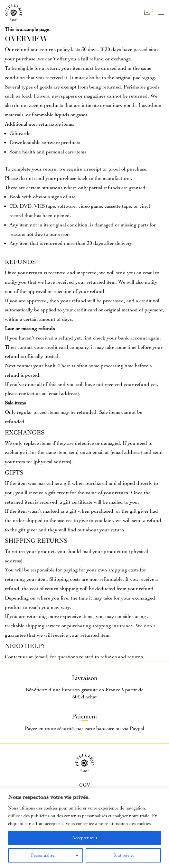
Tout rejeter (123, 855)
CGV (85, 785)
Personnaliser (43, 855)
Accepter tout (85, 838)
